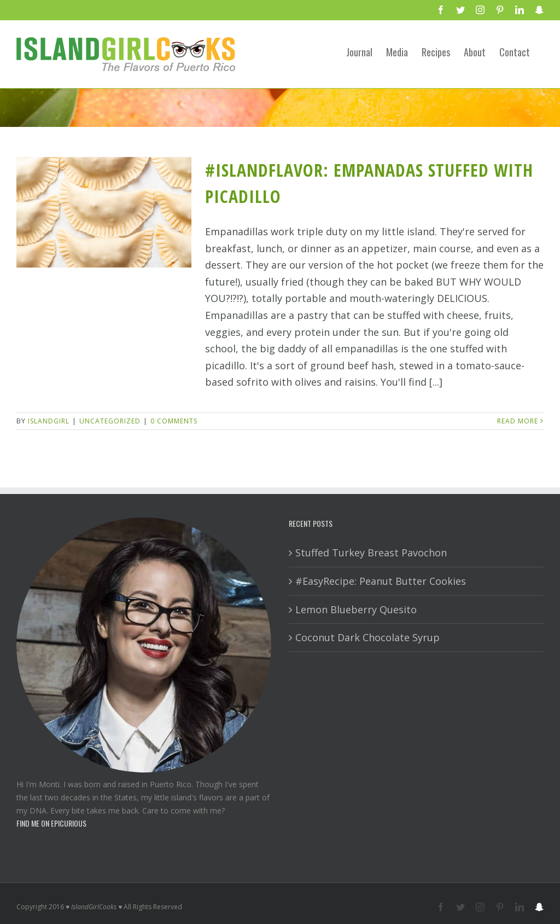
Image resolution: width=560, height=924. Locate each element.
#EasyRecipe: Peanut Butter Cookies (381, 581)
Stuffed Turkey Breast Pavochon (371, 553)
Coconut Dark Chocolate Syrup (367, 637)
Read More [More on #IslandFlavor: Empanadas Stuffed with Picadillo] (518, 421)
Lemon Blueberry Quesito (356, 609)
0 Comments (174, 421)
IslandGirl (49, 421)
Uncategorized (110, 421)
